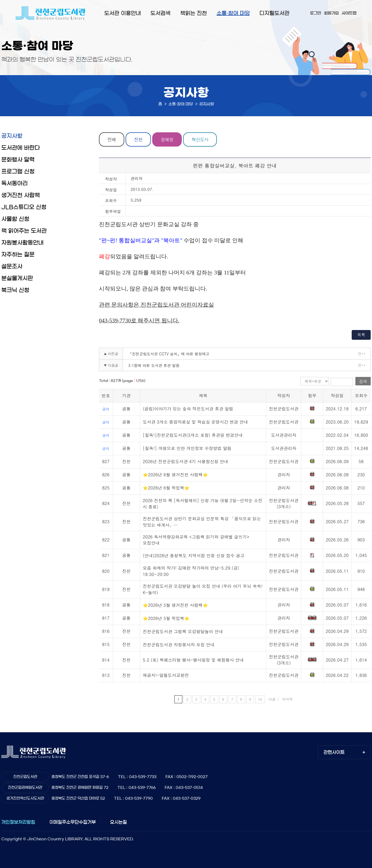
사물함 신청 (15, 219)
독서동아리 (15, 183)
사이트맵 (349, 13)
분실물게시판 (17, 278)
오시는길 (118, 822)
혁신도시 (200, 139)
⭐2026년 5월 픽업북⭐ (166, 618)
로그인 (316, 13)
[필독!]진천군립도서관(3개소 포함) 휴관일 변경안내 (193, 435)
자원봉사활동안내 (22, 243)
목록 (361, 335)
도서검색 (160, 13)
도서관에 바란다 (21, 148)
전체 (112, 139)
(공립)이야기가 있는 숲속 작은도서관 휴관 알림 (188, 409)
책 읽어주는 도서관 (24, 231)
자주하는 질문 (18, 254)
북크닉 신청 (15, 290)
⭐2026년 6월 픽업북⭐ (166, 488)
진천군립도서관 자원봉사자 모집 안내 (179, 645)
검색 (363, 381)
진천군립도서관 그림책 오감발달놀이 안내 (183, 631)
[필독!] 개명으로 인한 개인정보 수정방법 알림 (187, 448)
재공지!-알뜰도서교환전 (166, 675)
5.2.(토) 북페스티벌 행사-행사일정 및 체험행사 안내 (193, 660)
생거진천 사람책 (21, 195)
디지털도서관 (274, 13)
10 (260, 699)
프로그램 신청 (18, 171)
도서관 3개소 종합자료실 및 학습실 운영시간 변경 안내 (195, 422)
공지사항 (12, 136)
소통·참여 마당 (233, 13)
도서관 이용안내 (123, 13)
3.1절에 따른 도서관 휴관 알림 (154, 365)
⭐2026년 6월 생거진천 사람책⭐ (175, 475)
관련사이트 (334, 752)
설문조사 (12, 266)
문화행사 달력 (18, 160)
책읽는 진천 (194, 13)
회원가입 (331, 13)
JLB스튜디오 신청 (24, 207)
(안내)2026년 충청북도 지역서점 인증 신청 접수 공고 (194, 556)
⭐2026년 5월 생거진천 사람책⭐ (175, 605)
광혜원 (167, 139)
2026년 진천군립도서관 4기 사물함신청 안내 (185, 461)
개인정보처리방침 (18, 822)
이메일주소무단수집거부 (73, 822)
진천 (138, 139)
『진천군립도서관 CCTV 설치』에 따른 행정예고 (169, 354)
